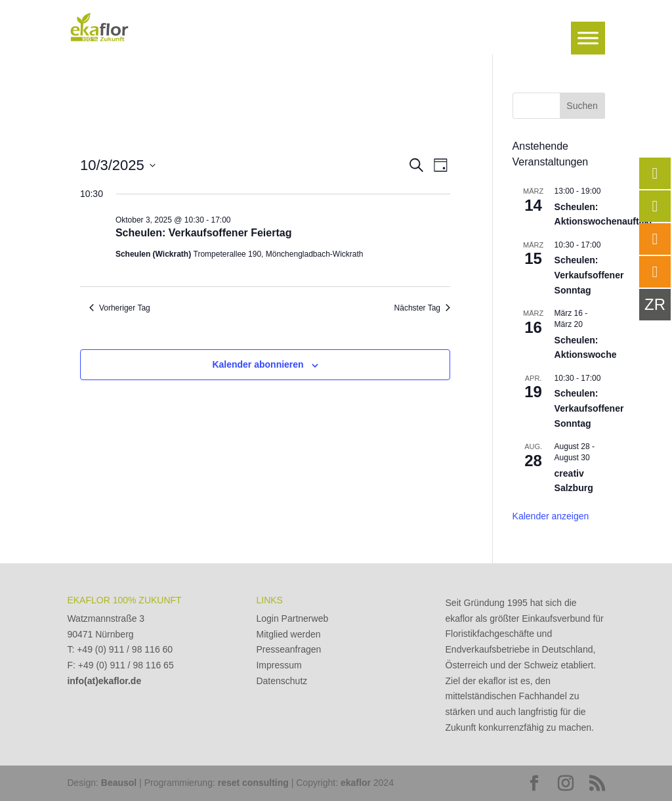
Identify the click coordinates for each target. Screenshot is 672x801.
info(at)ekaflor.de (104, 681)
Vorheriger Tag (120, 308)
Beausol (119, 783)
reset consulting (253, 783)
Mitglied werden (288, 634)
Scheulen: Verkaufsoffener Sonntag (589, 275)
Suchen (582, 106)
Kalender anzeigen (551, 516)
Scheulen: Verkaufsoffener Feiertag (204, 233)
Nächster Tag (422, 308)
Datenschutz (282, 681)
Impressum (279, 665)
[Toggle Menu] (588, 38)
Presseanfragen (288, 649)
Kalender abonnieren (258, 364)
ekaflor (356, 783)
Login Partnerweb (292, 618)
